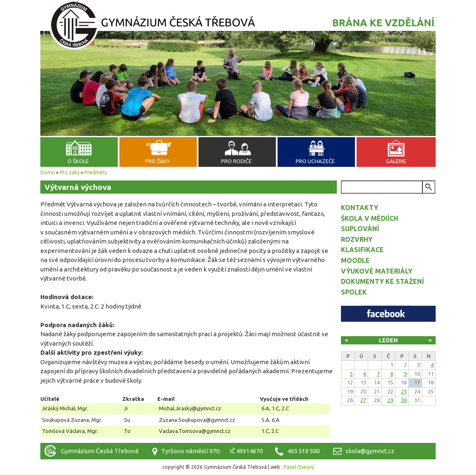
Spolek (354, 292)
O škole (78, 161)
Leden (388, 340)
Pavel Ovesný (299, 467)
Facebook (388, 314)
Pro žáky (157, 161)
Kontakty (359, 208)
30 (404, 400)
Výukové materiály (377, 271)
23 (404, 391)
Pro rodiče (236, 161)
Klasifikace (362, 250)
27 (363, 400)
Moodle (355, 260)
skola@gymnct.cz (370, 451)
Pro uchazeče (315, 161)
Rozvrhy (357, 239)
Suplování (360, 229)
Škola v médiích (370, 218)
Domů (48, 172)
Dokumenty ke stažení (383, 281)
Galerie (396, 161)
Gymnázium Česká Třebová (238, 27)
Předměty (96, 172)
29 (390, 400)
